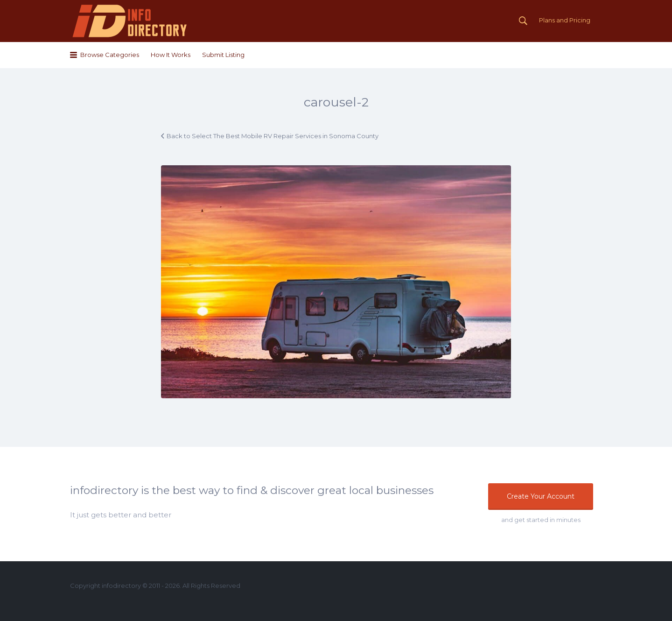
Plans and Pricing (565, 20)
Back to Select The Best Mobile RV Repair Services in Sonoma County (273, 136)
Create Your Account (541, 496)
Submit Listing (223, 55)
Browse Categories (110, 55)
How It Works (171, 55)
